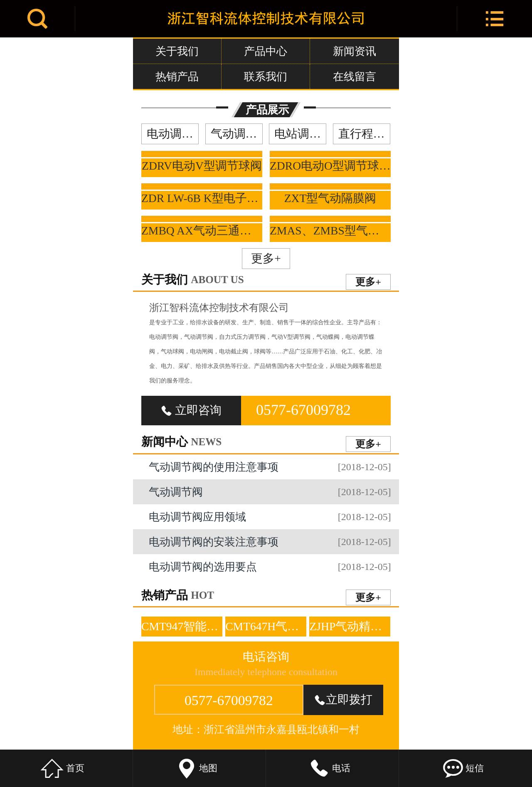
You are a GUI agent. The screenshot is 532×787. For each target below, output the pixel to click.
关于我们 (177, 51)
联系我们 (266, 76)
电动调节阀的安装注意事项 (270, 542)
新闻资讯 (355, 51)
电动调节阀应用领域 (270, 517)
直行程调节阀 (364, 134)
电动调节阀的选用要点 (270, 567)
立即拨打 (343, 699)
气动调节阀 (237, 134)
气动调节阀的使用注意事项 (270, 467)
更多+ (266, 258)
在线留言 (355, 76)
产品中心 (266, 51)
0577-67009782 (303, 410)
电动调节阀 (173, 134)
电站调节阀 (300, 134)
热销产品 (177, 76)
